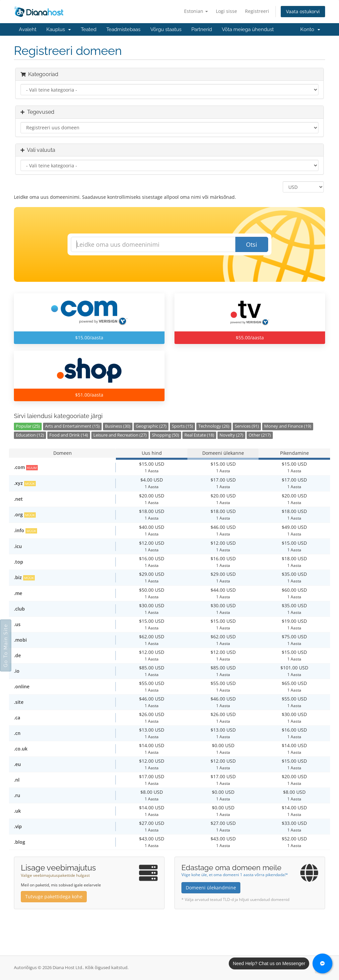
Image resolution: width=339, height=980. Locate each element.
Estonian (196, 11)
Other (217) (260, 435)
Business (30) (118, 426)
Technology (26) (214, 426)
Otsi (252, 244)
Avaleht (28, 29)
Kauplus (59, 29)
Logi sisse (226, 11)
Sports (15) (182, 426)
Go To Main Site (6, 645)
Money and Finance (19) (288, 426)
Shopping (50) (166, 435)
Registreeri (257, 11)
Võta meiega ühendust (248, 29)
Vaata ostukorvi (303, 11)
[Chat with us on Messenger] (322, 963)
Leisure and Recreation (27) (120, 435)
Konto (310, 29)
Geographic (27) (151, 426)
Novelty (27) (231, 435)
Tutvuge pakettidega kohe (54, 896)
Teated (89, 29)
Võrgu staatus (166, 29)
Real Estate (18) (199, 435)
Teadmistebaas (123, 29)
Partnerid (202, 29)
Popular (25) (28, 426)
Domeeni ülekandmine (211, 888)
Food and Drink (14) (69, 435)
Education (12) (30, 435)
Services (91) (247, 426)
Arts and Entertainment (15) (72, 426)
